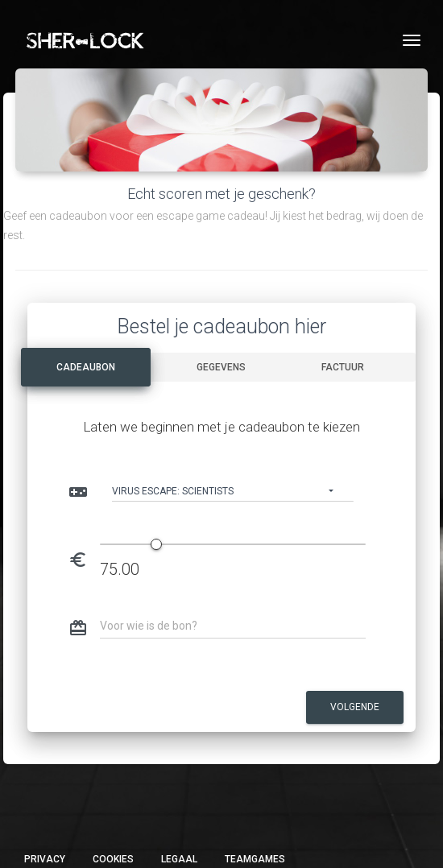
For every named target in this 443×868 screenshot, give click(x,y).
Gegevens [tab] (221, 367)
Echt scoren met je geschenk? (221, 194)
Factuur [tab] (343, 367)
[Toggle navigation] (412, 40)
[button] (233, 489)
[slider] (156, 544)
